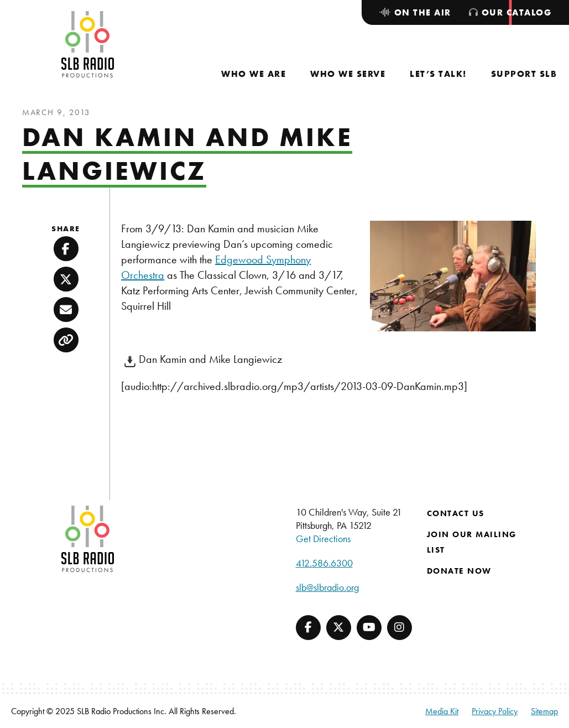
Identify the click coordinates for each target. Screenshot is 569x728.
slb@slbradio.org (327, 587)
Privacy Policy (495, 711)
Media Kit (442, 711)
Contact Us (456, 513)
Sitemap (544, 711)
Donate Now (459, 571)
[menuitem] (254, 74)
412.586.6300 (324, 563)
